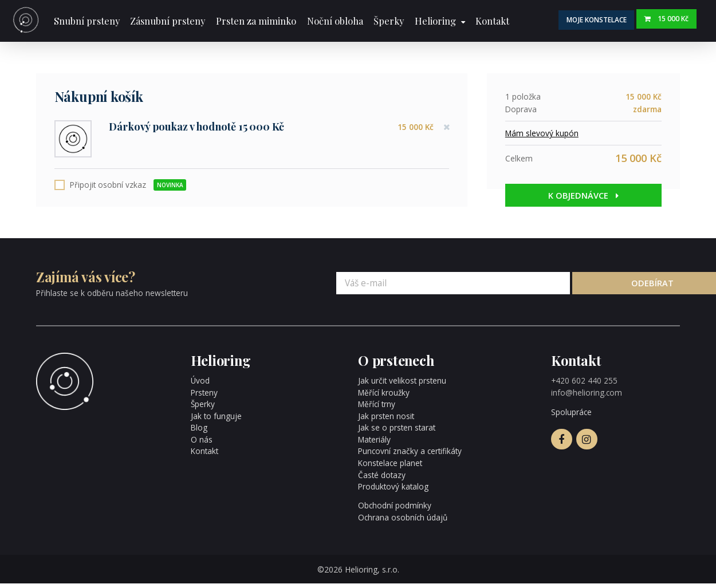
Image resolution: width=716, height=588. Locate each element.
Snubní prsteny (87, 21)
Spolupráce (571, 416)
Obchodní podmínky (395, 510)
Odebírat (632, 287)
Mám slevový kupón (542, 133)
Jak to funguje (216, 420)
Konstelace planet (390, 467)
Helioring (435, 21)
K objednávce (583, 195)
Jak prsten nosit (386, 420)
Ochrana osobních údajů (403, 521)
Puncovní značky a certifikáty (410, 455)
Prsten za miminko (256, 21)
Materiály (375, 443)
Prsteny (204, 396)
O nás (202, 443)
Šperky (389, 21)
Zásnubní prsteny (168, 21)
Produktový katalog (393, 490)
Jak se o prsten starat (397, 432)
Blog (199, 432)
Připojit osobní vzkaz (128, 189)
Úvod (200, 385)
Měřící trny (377, 409)
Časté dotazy (382, 479)
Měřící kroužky (384, 396)
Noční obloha (335, 21)
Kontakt (492, 21)
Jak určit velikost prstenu (402, 385)
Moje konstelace (603, 19)
